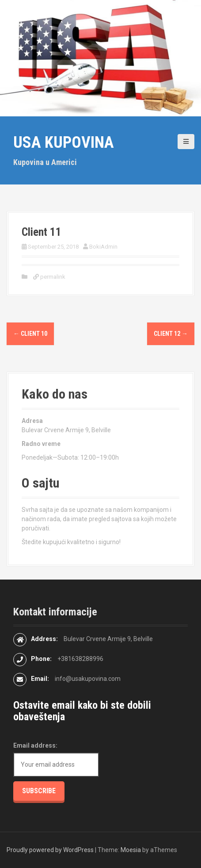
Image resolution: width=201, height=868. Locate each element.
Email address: (35, 745)
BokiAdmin (103, 247)
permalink (52, 277)
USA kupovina (64, 142)
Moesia (131, 850)
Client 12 (171, 334)
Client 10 (30, 334)
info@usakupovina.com (88, 679)
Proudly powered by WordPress (50, 850)
